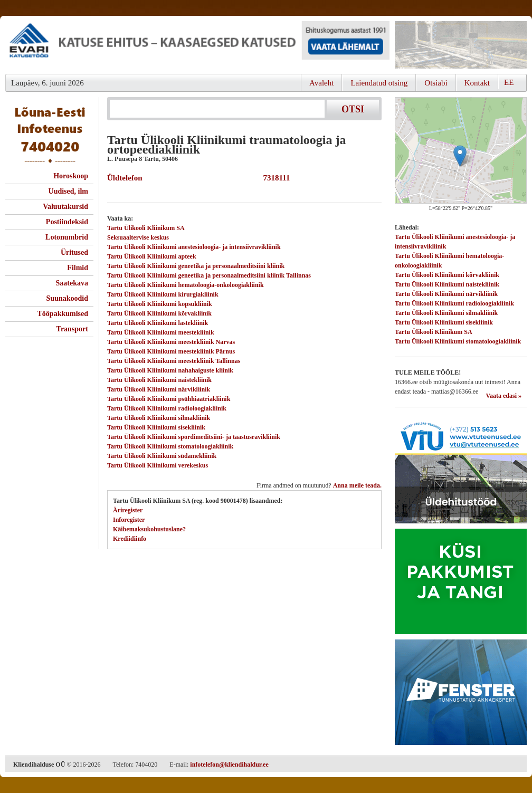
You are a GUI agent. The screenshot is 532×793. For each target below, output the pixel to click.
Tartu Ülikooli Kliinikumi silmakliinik (159, 418)
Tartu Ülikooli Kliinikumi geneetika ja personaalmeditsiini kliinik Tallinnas (209, 275)
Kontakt (477, 83)
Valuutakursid (65, 207)
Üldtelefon (125, 178)
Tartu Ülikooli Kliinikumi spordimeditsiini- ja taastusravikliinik (194, 437)
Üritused (74, 252)
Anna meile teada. (357, 485)
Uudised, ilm (68, 191)
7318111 (274, 178)
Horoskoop (71, 176)
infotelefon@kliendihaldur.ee (229, 765)
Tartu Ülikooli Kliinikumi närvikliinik (159, 389)
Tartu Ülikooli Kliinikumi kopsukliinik (160, 304)
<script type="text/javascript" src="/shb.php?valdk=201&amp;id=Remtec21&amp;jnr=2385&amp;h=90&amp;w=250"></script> (461, 45)
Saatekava (72, 283)
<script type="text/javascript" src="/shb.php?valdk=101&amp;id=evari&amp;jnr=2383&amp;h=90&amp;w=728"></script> (197, 45)
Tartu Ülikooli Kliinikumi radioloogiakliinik (167, 408)
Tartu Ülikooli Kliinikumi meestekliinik (161, 332)
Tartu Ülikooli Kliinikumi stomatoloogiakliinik (170, 446)
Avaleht (321, 83)
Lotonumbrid (67, 237)
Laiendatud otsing (379, 83)
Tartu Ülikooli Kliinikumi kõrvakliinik (159, 313)
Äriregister (128, 510)
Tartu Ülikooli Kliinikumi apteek (152, 256)
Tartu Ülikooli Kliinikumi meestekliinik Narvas (171, 342)
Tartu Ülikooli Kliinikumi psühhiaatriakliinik (169, 399)
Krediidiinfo (130, 539)
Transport (72, 329)
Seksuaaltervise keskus (138, 237)
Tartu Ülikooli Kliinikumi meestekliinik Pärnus (171, 351)
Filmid (78, 268)
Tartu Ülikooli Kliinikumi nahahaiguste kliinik (170, 370)
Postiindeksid (67, 222)
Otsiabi (436, 83)
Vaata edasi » (503, 396)
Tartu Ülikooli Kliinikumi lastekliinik (158, 323)
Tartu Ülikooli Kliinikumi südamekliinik (162, 456)
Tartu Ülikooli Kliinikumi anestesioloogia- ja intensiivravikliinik (194, 247)
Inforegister (129, 520)
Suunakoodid (67, 298)
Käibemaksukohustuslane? (149, 529)
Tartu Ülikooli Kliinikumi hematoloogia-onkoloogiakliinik (186, 285)
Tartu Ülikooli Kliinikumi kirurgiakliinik (163, 294)
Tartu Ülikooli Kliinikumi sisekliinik (156, 427)
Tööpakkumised (63, 314)
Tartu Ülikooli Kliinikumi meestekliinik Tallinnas (174, 361)
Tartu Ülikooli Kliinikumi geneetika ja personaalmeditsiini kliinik (196, 266)
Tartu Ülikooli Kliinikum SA (146, 228)
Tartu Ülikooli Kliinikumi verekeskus (158, 465)
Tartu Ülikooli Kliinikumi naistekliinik (159, 380)
